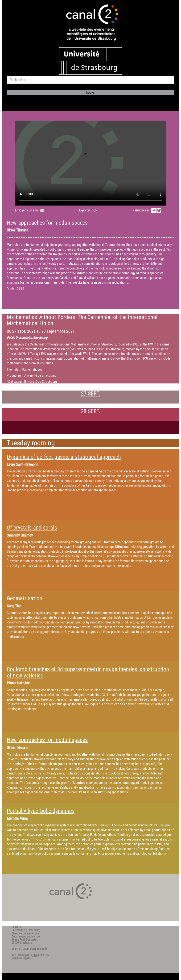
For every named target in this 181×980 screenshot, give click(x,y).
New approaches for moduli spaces (47, 740)
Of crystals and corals (32, 528)
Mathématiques (32, 370)
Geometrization (25, 598)
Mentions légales (22, 958)
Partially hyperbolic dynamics (41, 811)
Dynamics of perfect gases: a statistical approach (64, 457)
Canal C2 (16, 927)
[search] (90, 80)
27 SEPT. (91, 394)
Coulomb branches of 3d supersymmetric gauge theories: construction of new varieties (88, 672)
